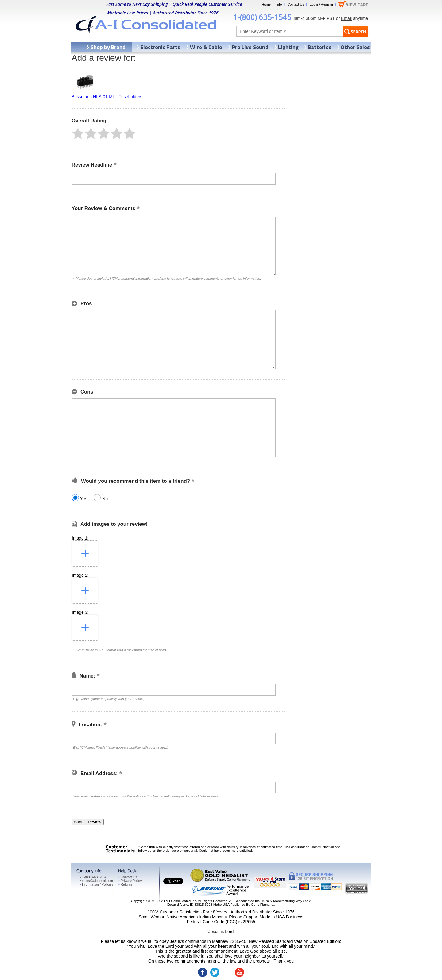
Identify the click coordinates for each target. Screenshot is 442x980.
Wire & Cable (206, 47)
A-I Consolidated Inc (181, 901)
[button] (78, 133)
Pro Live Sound (250, 47)
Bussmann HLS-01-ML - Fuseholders (107, 97)
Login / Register (322, 4)
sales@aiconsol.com (97, 881)
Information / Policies (97, 884)
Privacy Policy (130, 881)
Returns (125, 884)
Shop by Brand (108, 47)
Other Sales (355, 47)
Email (346, 18)
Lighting (288, 47)
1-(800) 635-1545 (262, 17)
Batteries (320, 47)
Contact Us (296, 4)
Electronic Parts (160, 47)
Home (266, 4)
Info (279, 4)
